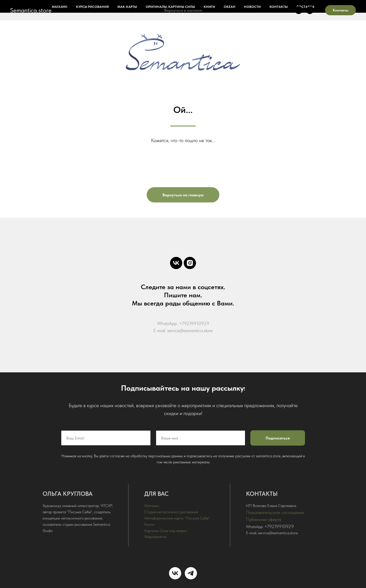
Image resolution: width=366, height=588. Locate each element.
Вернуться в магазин (183, 10)
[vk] (299, 10)
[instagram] (310, 10)
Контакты (340, 10)
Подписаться (277, 438)
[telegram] (191, 573)
